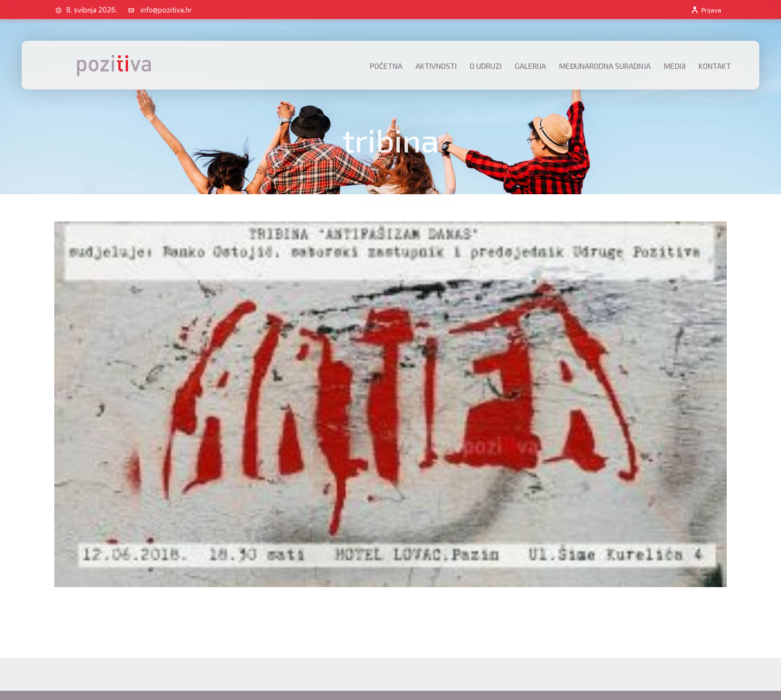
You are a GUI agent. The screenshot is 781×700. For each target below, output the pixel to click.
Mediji (675, 66)
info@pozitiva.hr (166, 10)
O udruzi (486, 66)
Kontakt (715, 66)
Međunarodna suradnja (605, 66)
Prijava (706, 10)
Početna (386, 66)
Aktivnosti (436, 66)
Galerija (530, 66)
